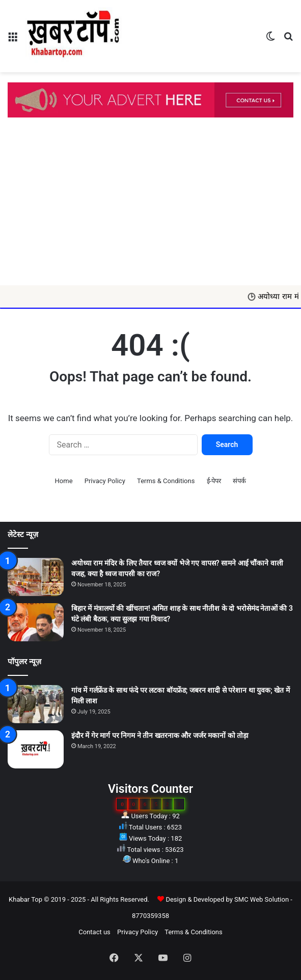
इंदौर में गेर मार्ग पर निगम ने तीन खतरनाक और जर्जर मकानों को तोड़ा (160, 735)
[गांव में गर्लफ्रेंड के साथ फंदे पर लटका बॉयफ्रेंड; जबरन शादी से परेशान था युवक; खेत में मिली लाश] (36, 704)
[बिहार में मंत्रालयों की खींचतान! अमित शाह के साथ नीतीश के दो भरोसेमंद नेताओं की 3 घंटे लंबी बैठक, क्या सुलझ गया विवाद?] (36, 622)
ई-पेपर (214, 481)
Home (64, 481)
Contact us (94, 932)
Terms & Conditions (166, 481)
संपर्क (239, 481)
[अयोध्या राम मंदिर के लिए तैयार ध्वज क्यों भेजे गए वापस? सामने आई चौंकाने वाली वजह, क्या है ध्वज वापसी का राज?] (36, 577)
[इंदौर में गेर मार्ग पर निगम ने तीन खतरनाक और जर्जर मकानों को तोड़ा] (36, 749)
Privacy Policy (105, 481)
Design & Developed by (200, 899)
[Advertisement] (150, 209)
